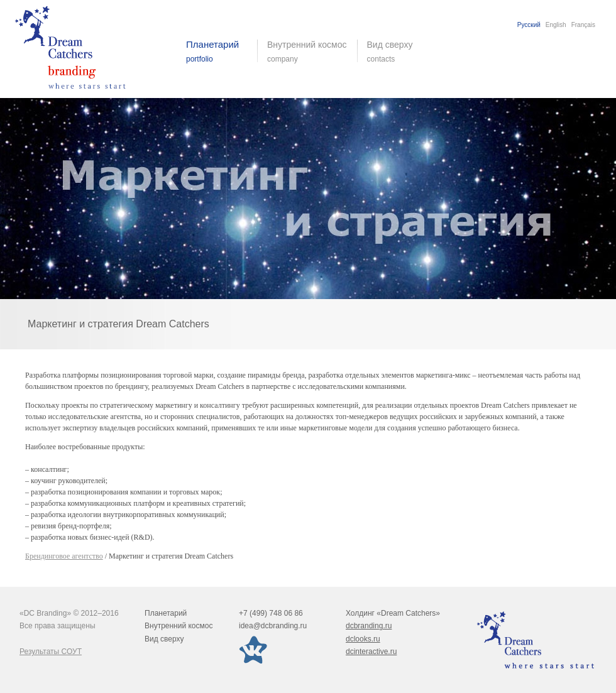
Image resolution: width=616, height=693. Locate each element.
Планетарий (166, 613)
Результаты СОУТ (51, 652)
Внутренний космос (179, 626)
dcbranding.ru (369, 626)
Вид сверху (398, 52)
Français (583, 25)
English (556, 25)
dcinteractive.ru (371, 652)
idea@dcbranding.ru (273, 626)
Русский (529, 25)
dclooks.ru (363, 639)
